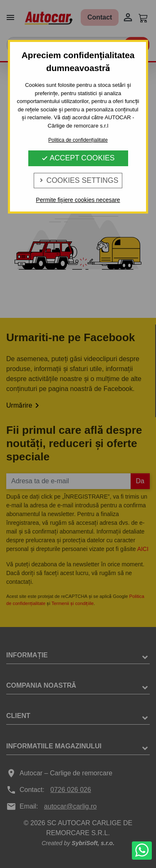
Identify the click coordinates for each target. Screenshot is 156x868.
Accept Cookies (78, 158)
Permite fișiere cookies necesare (78, 200)
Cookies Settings (78, 180)
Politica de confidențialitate (78, 140)
